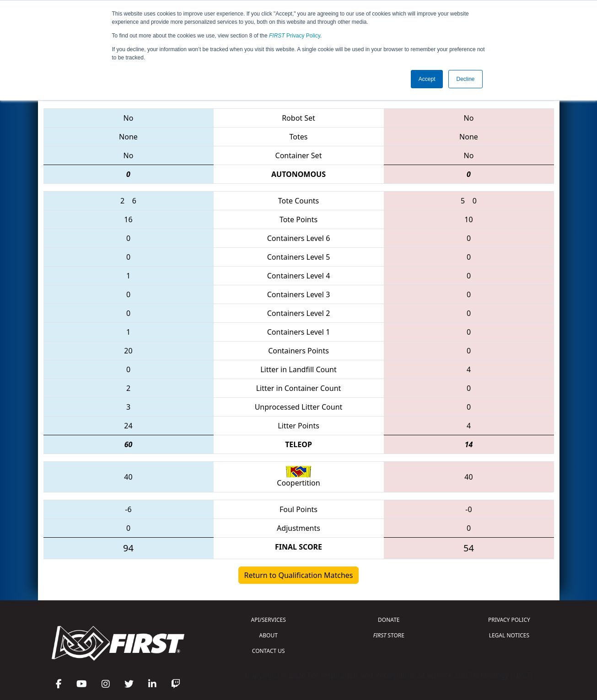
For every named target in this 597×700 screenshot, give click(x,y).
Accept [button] (427, 79)
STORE (389, 635)
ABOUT (269, 635)
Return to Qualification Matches (299, 575)
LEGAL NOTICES (509, 635)
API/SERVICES (269, 620)
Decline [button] (465, 79)
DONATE (389, 620)
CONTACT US (269, 651)
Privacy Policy (295, 36)
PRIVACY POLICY (509, 620)
